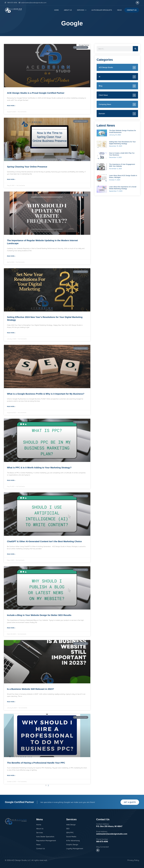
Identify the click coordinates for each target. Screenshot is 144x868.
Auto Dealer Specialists (102, 10)
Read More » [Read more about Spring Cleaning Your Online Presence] (11, 179)
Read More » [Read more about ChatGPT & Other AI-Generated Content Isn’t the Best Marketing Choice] (11, 554)
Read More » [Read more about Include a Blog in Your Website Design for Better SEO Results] (11, 628)
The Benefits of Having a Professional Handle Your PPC (36, 763)
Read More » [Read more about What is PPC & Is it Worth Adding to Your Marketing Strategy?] (11, 480)
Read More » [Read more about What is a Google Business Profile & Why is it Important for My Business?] (11, 406)
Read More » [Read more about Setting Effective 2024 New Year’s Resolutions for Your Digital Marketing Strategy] (11, 333)
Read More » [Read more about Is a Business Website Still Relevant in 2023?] (11, 702)
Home (56, 10)
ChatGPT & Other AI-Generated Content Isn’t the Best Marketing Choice (44, 541)
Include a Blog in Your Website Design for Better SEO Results (39, 615)
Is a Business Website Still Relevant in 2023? (30, 689)
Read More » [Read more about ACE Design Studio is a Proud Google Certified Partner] (11, 106)
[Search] (135, 49)
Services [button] (82, 10)
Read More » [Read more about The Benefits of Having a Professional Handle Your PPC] (11, 775)
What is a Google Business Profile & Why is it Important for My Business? (46, 394)
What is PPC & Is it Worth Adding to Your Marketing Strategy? (39, 468)
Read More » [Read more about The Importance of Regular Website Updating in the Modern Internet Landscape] (11, 256)
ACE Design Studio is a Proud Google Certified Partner (36, 93)
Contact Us (132, 10)
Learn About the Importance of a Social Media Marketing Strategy (123, 188)
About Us (68, 10)
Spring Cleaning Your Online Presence (27, 167)
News (119, 10)
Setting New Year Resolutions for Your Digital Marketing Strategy (122, 143)
